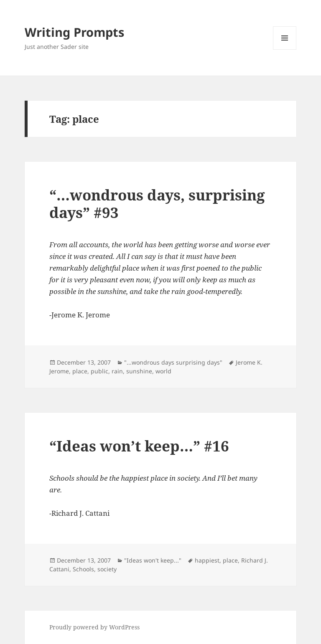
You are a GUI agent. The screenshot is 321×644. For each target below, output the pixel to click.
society (107, 569)
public (99, 371)
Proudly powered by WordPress (94, 627)
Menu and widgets (285, 49)
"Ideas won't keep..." (153, 560)
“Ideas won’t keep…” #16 (139, 446)
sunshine (139, 371)
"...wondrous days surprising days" (173, 362)
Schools (83, 569)
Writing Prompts (74, 32)
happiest (207, 560)
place (80, 371)
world (163, 371)
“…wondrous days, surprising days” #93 (157, 204)
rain (117, 371)
